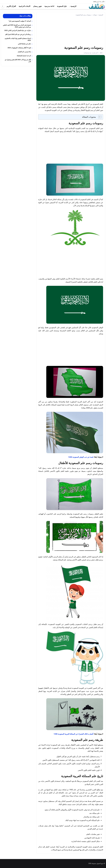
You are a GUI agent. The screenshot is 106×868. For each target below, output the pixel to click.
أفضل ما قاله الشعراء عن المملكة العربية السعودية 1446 (73, 734)
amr (101, 53)
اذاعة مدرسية (49, 6)
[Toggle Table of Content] (99, 117)
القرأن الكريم (11, 6)
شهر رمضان (37, 6)
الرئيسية (73, 6)
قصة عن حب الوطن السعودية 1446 (81, 457)
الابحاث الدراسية (24, 6)
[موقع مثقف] (97, 6)
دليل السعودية (62, 6)
